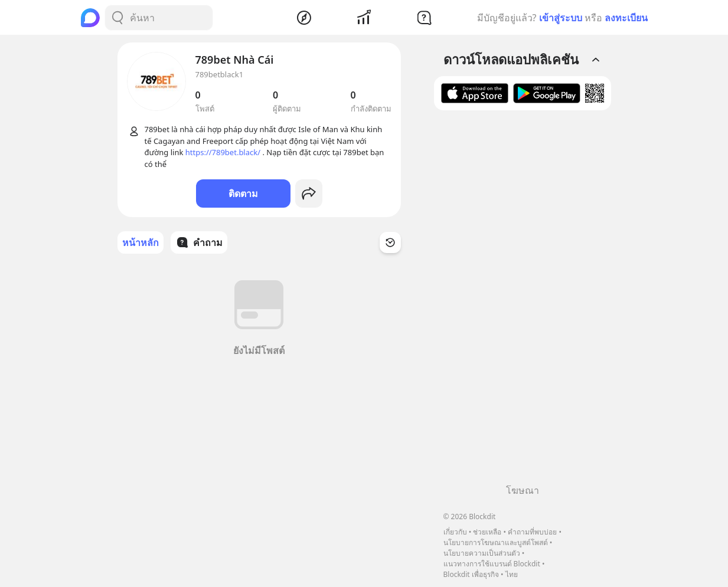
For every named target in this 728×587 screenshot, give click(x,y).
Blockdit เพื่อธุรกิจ (471, 574)
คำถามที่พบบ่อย (532, 532)
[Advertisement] (523, 301)
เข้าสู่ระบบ (561, 18)
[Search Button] (117, 18)
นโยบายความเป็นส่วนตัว (482, 553)
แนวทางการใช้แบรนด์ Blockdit (492, 564)
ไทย (512, 574)
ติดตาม (243, 194)
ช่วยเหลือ (487, 532)
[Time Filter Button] (390, 242)
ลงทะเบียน (626, 18)
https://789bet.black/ (223, 152)
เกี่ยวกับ (455, 532)
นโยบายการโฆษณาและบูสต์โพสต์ (496, 542)
